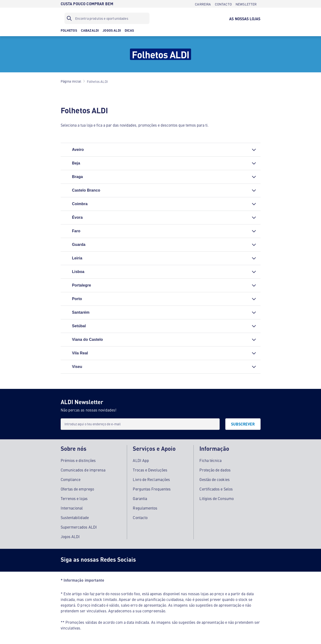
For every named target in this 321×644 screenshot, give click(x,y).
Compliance (71, 479)
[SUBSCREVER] (243, 424)
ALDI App (141, 460)
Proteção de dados (215, 470)
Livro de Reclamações (151, 479)
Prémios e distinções (78, 460)
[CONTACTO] (223, 4)
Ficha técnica (210, 460)
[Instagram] (166, 560)
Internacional (72, 508)
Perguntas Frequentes (152, 489)
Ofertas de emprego (77, 489)
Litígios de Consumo (217, 498)
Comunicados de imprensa (83, 470)
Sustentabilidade (75, 517)
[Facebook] (147, 560)
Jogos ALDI (70, 536)
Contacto (140, 517)
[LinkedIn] (204, 560)
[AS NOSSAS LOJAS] (245, 18)
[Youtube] (185, 560)
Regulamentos (145, 508)
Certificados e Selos (216, 489)
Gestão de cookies (214, 479)
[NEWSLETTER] (246, 4)
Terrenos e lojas (74, 498)
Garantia (140, 498)
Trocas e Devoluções (150, 470)
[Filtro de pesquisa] (107, 18)
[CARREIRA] (203, 4)
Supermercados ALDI (79, 527)
